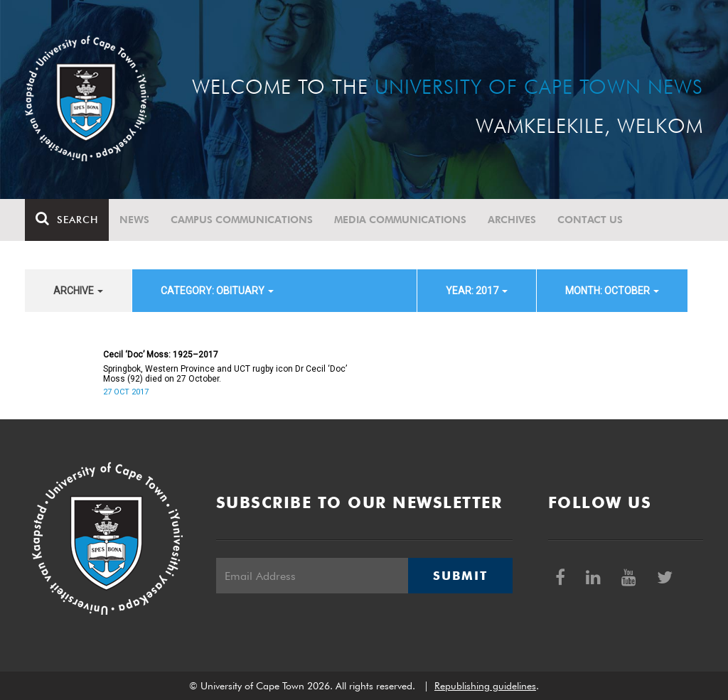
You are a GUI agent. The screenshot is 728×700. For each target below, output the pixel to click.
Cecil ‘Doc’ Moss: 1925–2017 (161, 355)
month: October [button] (612, 291)
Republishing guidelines (485, 686)
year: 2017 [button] (477, 291)
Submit (460, 576)
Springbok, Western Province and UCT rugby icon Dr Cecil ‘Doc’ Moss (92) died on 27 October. (225, 374)
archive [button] (78, 291)
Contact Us (590, 220)
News (134, 220)
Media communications (400, 220)
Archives (512, 220)
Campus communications (242, 220)
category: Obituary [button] (217, 291)
